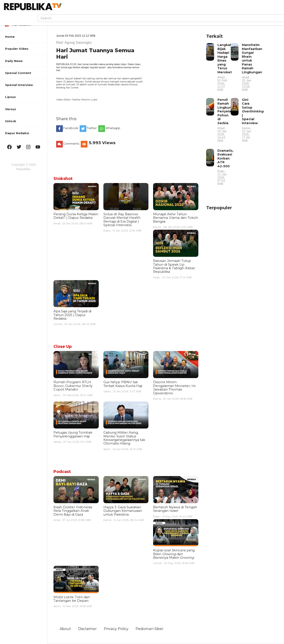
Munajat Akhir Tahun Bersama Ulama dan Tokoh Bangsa (176, 218)
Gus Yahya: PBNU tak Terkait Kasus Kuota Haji (123, 384)
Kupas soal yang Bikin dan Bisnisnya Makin (174, 554)
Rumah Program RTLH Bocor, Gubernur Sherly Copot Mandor (73, 386)
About (65, 629)
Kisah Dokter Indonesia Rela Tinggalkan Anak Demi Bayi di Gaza (73, 511)
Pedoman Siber (150, 629)
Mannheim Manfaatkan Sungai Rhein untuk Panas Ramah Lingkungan (252, 67)
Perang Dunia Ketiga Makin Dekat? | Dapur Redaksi (76, 216)
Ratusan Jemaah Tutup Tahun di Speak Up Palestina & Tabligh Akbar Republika (174, 266)
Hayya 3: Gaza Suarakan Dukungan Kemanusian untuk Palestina (123, 511)
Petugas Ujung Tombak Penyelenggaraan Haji (73, 434)
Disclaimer (88, 629)
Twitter (92, 128)
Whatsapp (113, 128)
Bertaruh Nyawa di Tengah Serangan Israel (175, 509)
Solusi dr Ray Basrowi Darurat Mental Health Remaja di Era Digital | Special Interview (122, 220)
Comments (71, 144)
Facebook (71, 128)
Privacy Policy (116, 629)
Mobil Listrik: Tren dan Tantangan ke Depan (72, 599)
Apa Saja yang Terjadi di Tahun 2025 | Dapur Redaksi (72, 315)
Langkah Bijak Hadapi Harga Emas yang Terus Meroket (225, 67)
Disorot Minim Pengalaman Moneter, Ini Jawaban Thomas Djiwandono (174, 388)
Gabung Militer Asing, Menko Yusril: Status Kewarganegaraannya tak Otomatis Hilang (124, 438)
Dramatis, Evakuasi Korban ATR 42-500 (225, 167)
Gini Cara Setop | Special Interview (253, 120)
